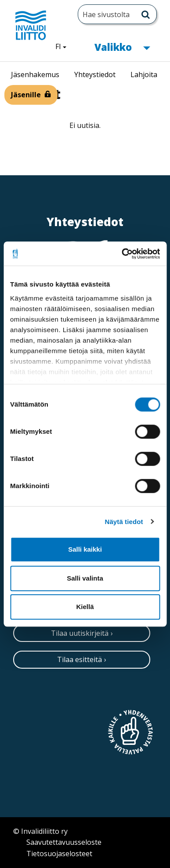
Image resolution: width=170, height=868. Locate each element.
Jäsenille (26, 95)
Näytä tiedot (124, 522)
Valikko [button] (122, 46)
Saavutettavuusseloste (64, 842)
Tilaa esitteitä (80, 659)
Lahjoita (144, 74)
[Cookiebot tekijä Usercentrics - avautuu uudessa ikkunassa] (122, 254)
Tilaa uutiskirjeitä (80, 633)
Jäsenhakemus (35, 74)
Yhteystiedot (95, 74)
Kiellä (85, 607)
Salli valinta (85, 578)
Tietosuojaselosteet (59, 854)
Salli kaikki (85, 549)
